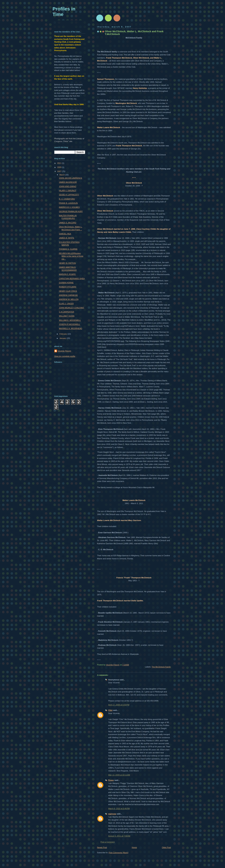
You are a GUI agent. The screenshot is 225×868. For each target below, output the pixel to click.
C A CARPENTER (66, 312)
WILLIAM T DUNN (67, 316)
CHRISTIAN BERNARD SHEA (72, 279)
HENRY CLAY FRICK (68, 291)
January (63, 338)
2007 (60, 171)
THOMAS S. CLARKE (68, 249)
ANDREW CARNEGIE (68, 295)
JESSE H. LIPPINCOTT (69, 195)
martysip (112, 814)
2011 (60, 163)
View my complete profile (65, 356)
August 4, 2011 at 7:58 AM (119, 836)
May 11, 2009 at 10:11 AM (119, 775)
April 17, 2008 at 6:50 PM (119, 705)
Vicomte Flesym (64, 351)
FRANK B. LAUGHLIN (68, 203)
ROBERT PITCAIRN (68, 287)
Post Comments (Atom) (118, 853)
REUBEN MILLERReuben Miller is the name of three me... (71, 256)
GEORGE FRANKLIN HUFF (71, 211)
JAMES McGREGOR (68, 182)
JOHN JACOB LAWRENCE (71, 178)
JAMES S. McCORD (68, 223)
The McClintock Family (161, 667)
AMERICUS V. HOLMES (69, 207)
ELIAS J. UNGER (66, 304)
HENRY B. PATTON (67, 263)
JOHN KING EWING (68, 186)
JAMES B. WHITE (67, 238)
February (63, 334)
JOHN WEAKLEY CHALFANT (72, 308)
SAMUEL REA (65, 234)
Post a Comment (108, 842)
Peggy (111, 780)
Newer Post (102, 847)
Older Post (166, 847)
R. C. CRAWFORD (67, 199)
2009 (60, 167)
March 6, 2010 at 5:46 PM (119, 808)
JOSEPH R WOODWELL (70, 324)
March (62, 175)
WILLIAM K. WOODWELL (70, 320)
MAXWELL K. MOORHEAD (71, 328)
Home (134, 847)
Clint (110, 710)
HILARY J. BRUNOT (68, 191)
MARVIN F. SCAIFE (67, 274)
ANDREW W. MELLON (69, 299)
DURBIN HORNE (66, 283)
